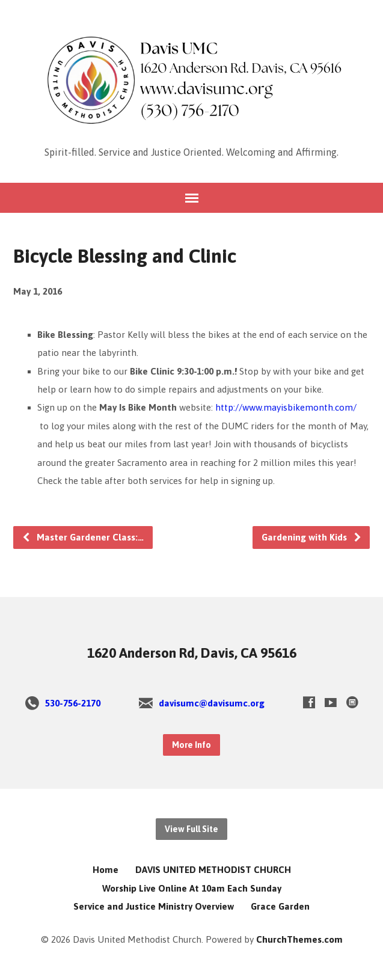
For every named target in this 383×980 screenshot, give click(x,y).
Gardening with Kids (312, 537)
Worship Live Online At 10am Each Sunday (192, 888)
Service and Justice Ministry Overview (154, 906)
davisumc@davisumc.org (212, 703)
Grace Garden (280, 906)
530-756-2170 (73, 703)
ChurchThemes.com (299, 939)
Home (106, 870)
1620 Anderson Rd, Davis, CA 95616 (192, 653)
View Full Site (192, 829)
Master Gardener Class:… (83, 537)
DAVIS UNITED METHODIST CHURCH (213, 870)
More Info (192, 745)
